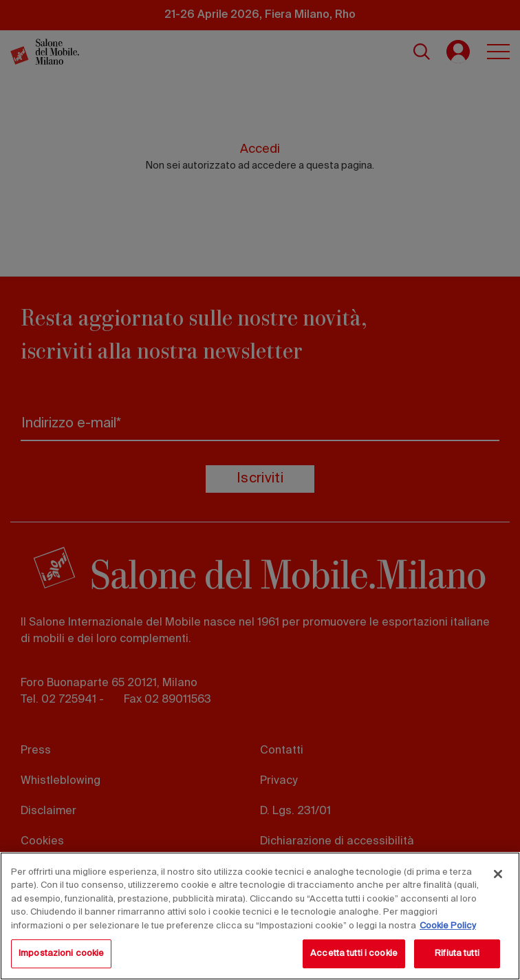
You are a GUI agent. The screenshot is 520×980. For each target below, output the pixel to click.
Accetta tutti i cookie (354, 954)
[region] (260, 916)
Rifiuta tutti (457, 954)
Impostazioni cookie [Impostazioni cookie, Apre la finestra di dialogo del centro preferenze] (61, 954)
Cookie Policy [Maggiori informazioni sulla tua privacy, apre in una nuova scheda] (448, 926)
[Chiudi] (498, 874)
